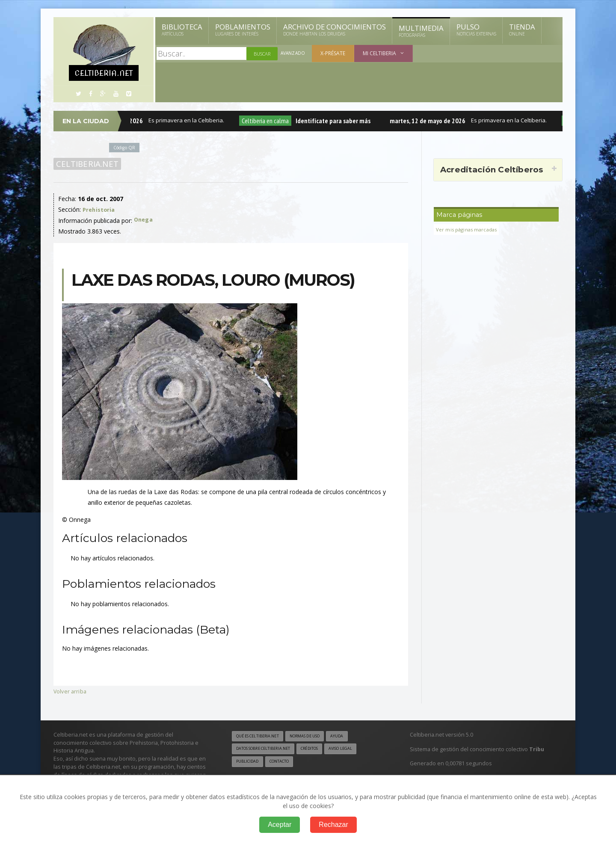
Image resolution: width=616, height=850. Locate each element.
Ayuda (352, 736)
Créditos (322, 749)
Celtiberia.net (86, 164)
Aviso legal (357, 749)
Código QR (126, 147)
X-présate (334, 53)
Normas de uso (316, 736)
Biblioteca (182, 30)
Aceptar (280, 825)
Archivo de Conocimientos (335, 30)
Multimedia (421, 31)
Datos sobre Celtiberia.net (268, 749)
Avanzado (293, 54)
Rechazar (333, 825)
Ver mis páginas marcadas (469, 230)
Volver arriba (71, 691)
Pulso (476, 30)
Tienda (522, 30)
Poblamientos (243, 30)
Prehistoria (100, 209)
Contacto (284, 763)
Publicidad (249, 763)
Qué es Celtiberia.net (261, 736)
